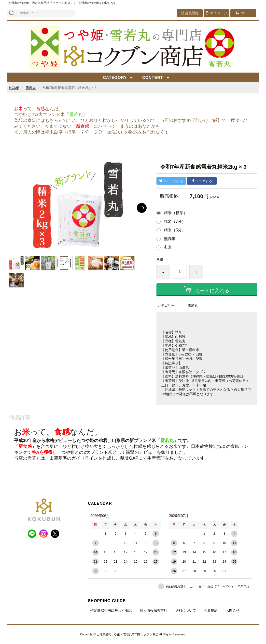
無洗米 (170, 239)
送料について (186, 610)
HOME (14, 88)
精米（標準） (176, 213)
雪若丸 (31, 88)
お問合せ (233, 610)
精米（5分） (175, 230)
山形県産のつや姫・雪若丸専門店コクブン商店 (127, 634)
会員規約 (211, 610)
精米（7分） (175, 222)
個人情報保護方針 (154, 610)
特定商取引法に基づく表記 (111, 610)
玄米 (168, 247)
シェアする (202, 181)
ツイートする (171, 181)
